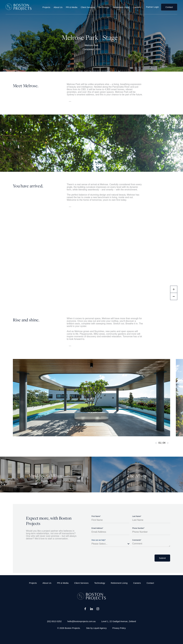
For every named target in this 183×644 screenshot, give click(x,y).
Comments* (137, 540)
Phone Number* (138, 528)
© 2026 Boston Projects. (69, 628)
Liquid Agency (100, 628)
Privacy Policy (119, 628)
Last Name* (137, 516)
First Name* (96, 516)
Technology (104, 7)
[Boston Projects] (19, 7)
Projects (46, 7)
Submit (162, 558)
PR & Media (72, 7)
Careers (137, 7)
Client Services (88, 7)
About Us (58, 7)
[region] (91, 263)
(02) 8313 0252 (54, 621)
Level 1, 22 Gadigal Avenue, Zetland (119, 621)
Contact (169, 7)
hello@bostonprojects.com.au (81, 621)
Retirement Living (121, 7)
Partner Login (152, 7)
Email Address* (97, 528)
